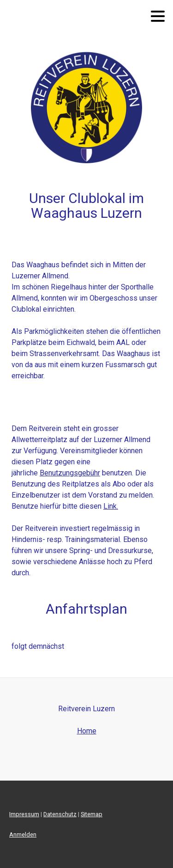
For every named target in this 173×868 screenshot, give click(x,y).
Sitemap (92, 814)
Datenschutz (60, 814)
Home (87, 731)
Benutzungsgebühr (70, 473)
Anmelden (23, 834)
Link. (111, 506)
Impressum (24, 814)
